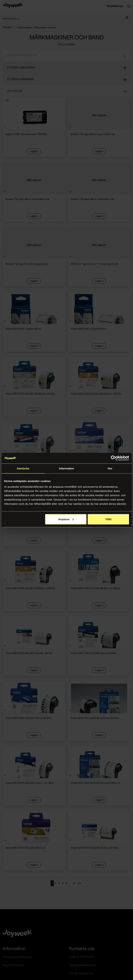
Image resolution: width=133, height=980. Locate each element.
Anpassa (66, 519)
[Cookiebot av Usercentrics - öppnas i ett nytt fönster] (113, 458)
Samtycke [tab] (23, 468)
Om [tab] (110, 468)
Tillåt (108, 519)
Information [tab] (67, 468)
